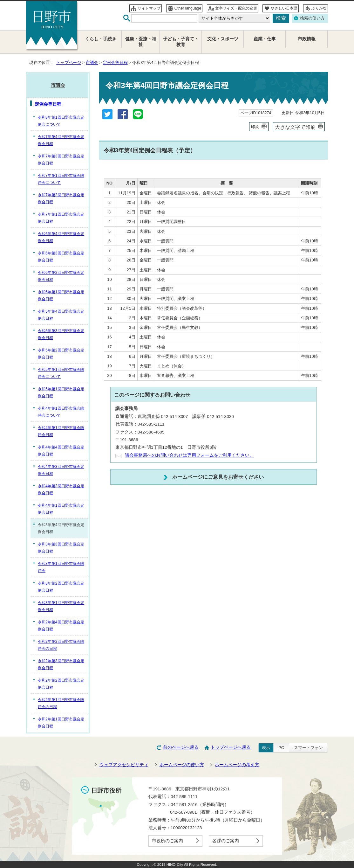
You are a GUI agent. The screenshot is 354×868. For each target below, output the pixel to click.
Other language (188, 8)
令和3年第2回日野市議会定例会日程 (61, 587)
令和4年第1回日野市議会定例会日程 (61, 509)
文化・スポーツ (223, 39)
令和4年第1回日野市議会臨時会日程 (61, 431)
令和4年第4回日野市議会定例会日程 (61, 451)
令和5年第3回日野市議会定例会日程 (61, 334)
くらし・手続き (101, 39)
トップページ (69, 62)
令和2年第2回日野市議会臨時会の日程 (61, 645)
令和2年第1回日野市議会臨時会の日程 (61, 703)
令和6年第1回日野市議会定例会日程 (61, 295)
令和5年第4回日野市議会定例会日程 (61, 315)
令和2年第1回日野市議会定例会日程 (61, 723)
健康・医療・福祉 (141, 42)
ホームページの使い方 (182, 765)
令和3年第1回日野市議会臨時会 (61, 567)
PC (281, 748)
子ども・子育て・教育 (181, 42)
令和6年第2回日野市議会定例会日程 (61, 276)
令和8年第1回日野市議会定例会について (61, 121)
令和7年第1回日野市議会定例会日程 (61, 218)
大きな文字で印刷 (295, 127)
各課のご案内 (226, 841)
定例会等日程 (115, 62)
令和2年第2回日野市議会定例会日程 (61, 684)
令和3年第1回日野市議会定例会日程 (61, 606)
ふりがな (319, 8)
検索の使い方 (312, 18)
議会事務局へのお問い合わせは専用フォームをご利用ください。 (189, 455)
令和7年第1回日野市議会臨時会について (61, 179)
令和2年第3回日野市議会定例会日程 (61, 664)
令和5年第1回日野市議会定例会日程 (61, 392)
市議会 (92, 62)
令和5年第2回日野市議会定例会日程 (61, 354)
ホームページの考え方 (237, 765)
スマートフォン (308, 748)
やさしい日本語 (284, 8)
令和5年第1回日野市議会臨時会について (61, 373)
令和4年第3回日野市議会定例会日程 (61, 470)
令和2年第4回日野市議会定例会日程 (61, 626)
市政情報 (307, 39)
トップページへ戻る (231, 747)
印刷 (255, 127)
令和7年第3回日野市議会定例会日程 (61, 160)
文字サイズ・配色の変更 (236, 8)
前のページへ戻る (181, 747)
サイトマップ (149, 8)
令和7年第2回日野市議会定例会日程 (61, 198)
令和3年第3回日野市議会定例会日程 (61, 548)
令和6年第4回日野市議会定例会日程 (61, 237)
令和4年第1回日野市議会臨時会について (61, 412)
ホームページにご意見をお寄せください (218, 477)
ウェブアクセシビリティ (124, 765)
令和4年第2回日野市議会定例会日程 (61, 490)
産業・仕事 (265, 39)
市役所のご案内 (167, 841)
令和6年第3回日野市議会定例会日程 (61, 257)
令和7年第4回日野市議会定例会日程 (61, 140)
